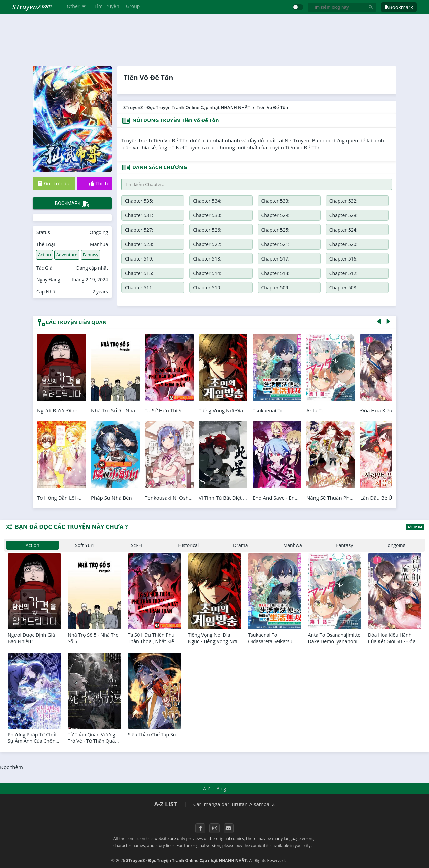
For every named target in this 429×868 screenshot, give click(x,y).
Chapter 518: (207, 259)
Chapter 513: (275, 273)
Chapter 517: (275, 259)
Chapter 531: (139, 215)
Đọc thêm (11, 767)
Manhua (99, 244)
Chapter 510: (207, 288)
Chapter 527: (139, 230)
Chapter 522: (207, 244)
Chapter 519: (139, 259)
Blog (221, 788)
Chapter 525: (275, 230)
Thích (98, 183)
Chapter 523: (139, 244)
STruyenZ (32, 7)
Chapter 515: (139, 273)
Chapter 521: (275, 244)
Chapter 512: (343, 273)
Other (77, 6)
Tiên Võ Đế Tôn (148, 78)
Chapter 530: (207, 215)
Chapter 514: (207, 273)
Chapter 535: (139, 201)
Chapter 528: (343, 215)
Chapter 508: (343, 288)
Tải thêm (415, 527)
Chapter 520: (343, 244)
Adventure (67, 255)
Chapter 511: (139, 288)
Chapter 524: (343, 230)
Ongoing (99, 232)
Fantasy (91, 255)
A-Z (207, 788)
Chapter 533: (275, 201)
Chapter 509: (275, 288)
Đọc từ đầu (54, 183)
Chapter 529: (275, 215)
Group (133, 6)
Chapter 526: (207, 230)
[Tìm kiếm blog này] (338, 7)
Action (44, 255)
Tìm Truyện (107, 6)
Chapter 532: (343, 201)
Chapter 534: (207, 201)
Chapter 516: (343, 259)
